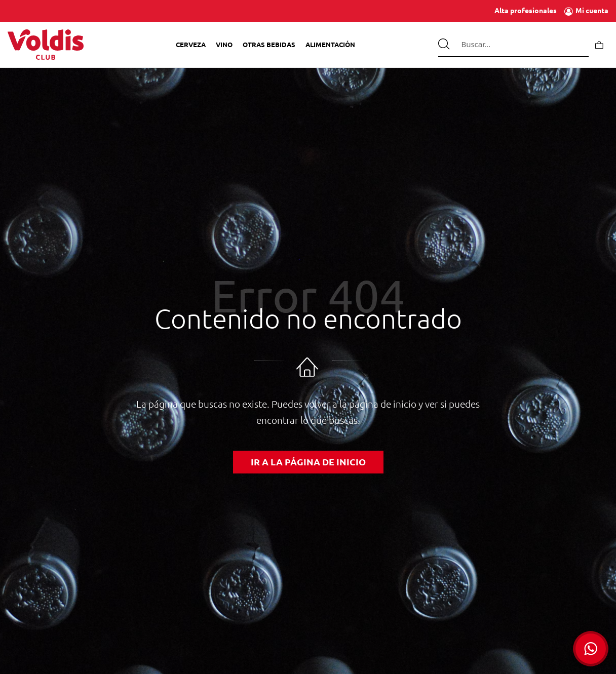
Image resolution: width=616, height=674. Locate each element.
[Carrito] (599, 44)
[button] (591, 649)
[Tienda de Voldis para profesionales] (46, 45)
